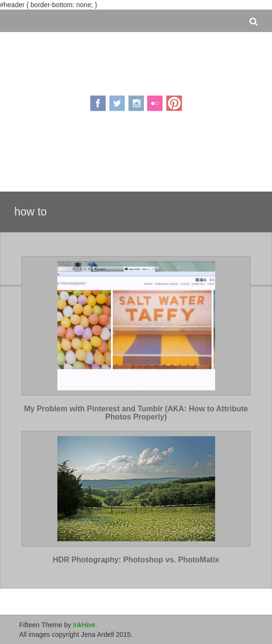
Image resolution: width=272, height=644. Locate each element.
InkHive (84, 625)
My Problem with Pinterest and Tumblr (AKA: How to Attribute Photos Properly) (136, 413)
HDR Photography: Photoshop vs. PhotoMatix (136, 560)
